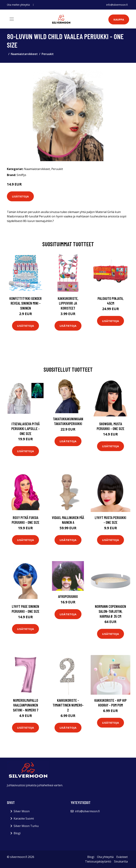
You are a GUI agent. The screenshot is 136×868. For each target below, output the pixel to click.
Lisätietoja (20, 196)
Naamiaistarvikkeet (24, 54)
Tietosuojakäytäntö (98, 861)
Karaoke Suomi (24, 818)
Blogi (17, 833)
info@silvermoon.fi (117, 5)
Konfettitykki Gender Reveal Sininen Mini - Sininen (25, 303)
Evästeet (122, 857)
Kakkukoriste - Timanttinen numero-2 (68, 705)
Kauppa (119, 19)
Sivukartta (121, 861)
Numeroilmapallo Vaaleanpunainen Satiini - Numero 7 (26, 705)
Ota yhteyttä (105, 857)
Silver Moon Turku (26, 826)
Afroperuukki (68, 596)
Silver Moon (22, 811)
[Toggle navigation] (12, 19)
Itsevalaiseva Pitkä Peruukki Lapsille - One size (25, 429)
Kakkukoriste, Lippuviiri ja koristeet (68, 303)
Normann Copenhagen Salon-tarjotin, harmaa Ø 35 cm (110, 611)
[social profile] (33, 5)
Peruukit (48, 54)
